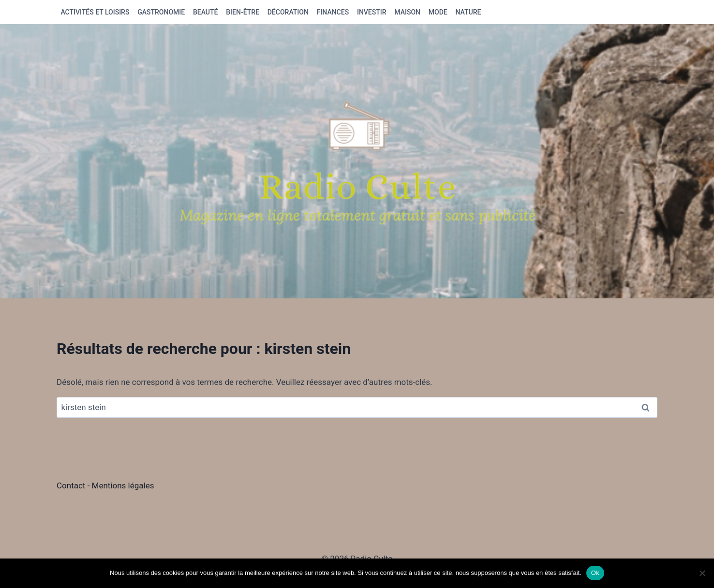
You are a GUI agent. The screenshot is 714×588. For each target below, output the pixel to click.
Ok (595, 573)
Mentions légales (123, 485)
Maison (407, 12)
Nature (469, 12)
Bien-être (243, 12)
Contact (72, 485)
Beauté (206, 12)
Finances (333, 12)
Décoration (288, 12)
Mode (438, 12)
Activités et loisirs (95, 12)
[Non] (702, 573)
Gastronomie (161, 12)
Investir (372, 12)
